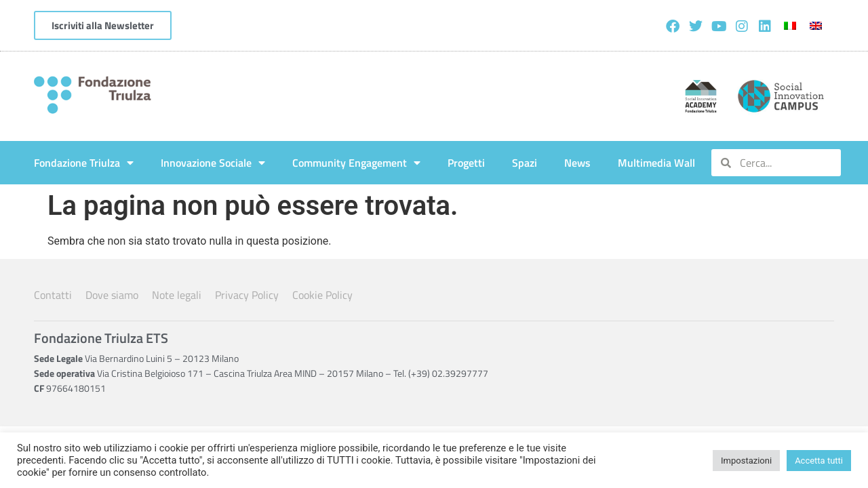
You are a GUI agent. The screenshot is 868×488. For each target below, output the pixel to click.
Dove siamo (112, 295)
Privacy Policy (247, 295)
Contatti (53, 295)
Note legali (177, 295)
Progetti (466, 163)
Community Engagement (356, 163)
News (577, 163)
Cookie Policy (322, 295)
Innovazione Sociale (213, 163)
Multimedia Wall (656, 163)
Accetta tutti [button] (819, 461)
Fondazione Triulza (84, 163)
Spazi (525, 163)
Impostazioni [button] (746, 461)
